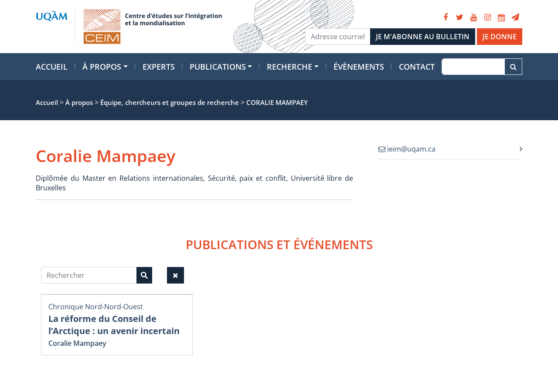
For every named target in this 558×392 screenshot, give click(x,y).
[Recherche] (473, 67)
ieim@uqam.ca (407, 149)
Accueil (52, 67)
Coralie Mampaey (77, 343)
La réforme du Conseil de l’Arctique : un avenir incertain (114, 325)
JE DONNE (500, 37)
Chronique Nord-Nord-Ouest (96, 307)
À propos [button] (102, 67)
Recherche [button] (289, 67)
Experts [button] (159, 67)
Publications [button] (218, 67)
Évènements (359, 67)
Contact (417, 67)
